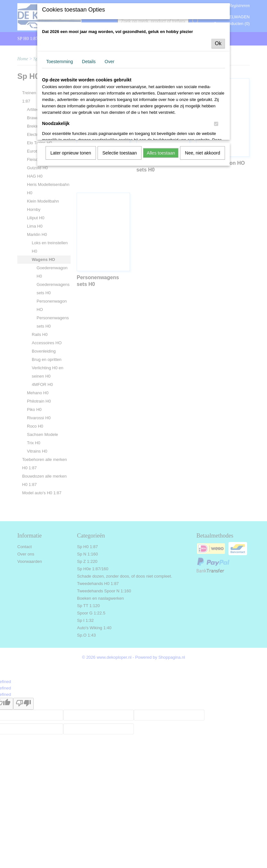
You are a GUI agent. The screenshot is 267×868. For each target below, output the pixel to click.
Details (89, 62)
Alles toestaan (161, 153)
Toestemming (60, 62)
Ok (218, 43)
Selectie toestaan (120, 153)
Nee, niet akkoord (202, 153)
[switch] (216, 124)
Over (109, 62)
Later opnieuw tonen (71, 153)
